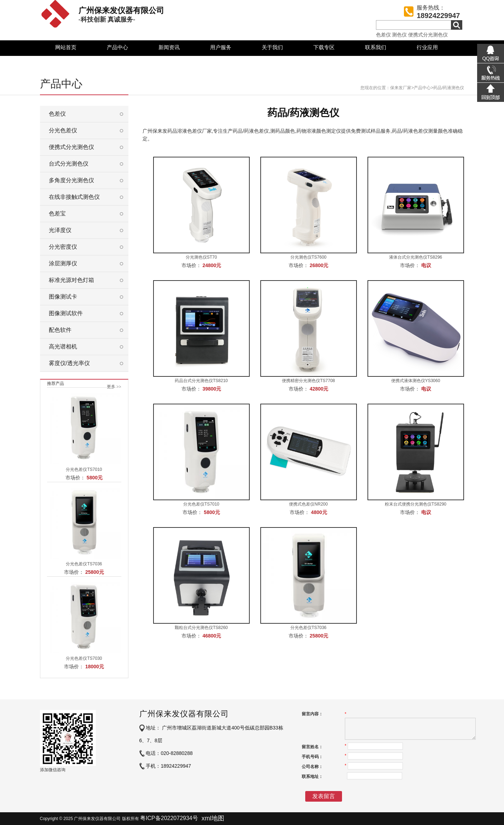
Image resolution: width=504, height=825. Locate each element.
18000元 (95, 667)
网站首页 (66, 47)
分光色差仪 (63, 130)
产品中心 (117, 47)
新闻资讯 (169, 47)
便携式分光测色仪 (428, 35)
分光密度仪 (63, 247)
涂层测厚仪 (63, 263)
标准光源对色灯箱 (71, 280)
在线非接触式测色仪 (74, 197)
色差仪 (383, 35)
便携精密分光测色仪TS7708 (308, 381)
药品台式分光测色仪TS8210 (201, 381)
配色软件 (60, 330)
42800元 (319, 389)
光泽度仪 (60, 230)
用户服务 (221, 47)
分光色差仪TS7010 (84, 469)
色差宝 (57, 214)
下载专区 (324, 47)
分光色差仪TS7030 (84, 658)
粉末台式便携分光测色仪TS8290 (416, 504)
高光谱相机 (63, 347)
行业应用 (427, 47)
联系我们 (376, 47)
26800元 (319, 265)
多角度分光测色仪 (71, 180)
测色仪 (399, 35)
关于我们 (272, 47)
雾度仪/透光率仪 (69, 363)
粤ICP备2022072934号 (169, 818)
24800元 (212, 265)
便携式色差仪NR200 (308, 504)
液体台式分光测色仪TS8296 (416, 257)
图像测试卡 (63, 297)
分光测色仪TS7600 (308, 257)
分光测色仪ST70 (201, 257)
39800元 (212, 389)
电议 (426, 265)
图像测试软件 (66, 313)
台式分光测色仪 (69, 164)
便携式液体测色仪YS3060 (416, 381)
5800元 (95, 478)
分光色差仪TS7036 (84, 564)
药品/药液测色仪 (449, 88)
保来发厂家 (401, 88)
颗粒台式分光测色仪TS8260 (201, 628)
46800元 (212, 636)
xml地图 (213, 818)
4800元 (319, 512)
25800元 (95, 572)
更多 (114, 387)
